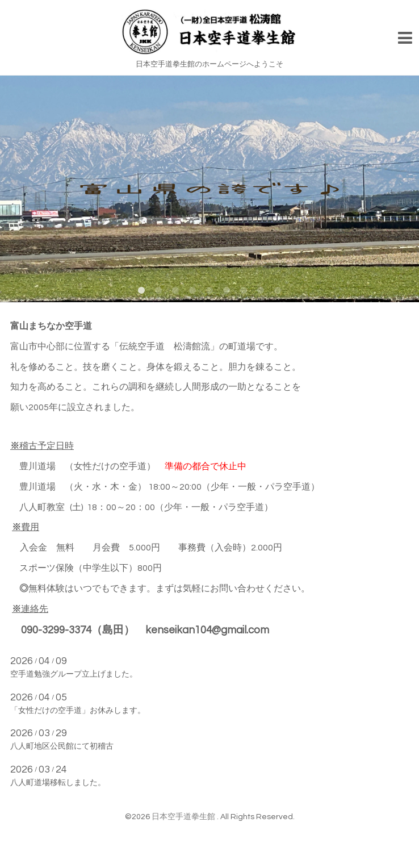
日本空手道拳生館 (184, 817)
